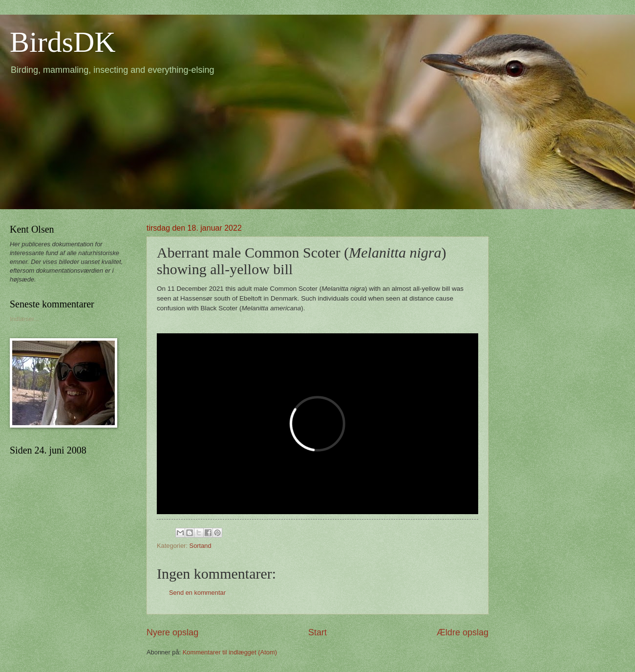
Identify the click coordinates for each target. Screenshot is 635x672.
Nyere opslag (172, 632)
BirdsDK (63, 42)
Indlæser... (24, 319)
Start (317, 632)
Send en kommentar (197, 593)
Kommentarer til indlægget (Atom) (230, 652)
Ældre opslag (463, 632)
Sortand (201, 546)
